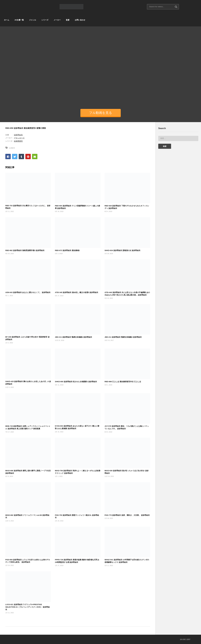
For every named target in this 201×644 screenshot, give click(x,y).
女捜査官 (12, 148)
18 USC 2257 (185, 639)
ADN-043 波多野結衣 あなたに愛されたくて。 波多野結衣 (28, 292)
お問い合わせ (80, 20)
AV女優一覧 (19, 20)
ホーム (7, 20)
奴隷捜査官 (18, 141)
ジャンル (33, 20)
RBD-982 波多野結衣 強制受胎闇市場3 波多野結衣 (25, 250)
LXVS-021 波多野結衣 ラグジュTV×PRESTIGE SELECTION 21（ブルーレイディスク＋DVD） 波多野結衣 (28, 607)
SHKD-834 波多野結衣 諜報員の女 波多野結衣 (123, 250)
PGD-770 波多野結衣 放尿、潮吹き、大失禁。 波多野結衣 (127, 515)
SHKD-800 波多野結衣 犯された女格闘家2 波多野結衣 (76, 382)
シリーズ (45, 20)
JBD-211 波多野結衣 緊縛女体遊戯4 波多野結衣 (73, 337)
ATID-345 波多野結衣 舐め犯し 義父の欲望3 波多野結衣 (77, 292)
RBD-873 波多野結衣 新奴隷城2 (67, 250)
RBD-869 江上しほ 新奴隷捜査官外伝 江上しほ (123, 382)
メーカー (57, 20)
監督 (68, 20)
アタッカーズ (19, 138)
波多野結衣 (18, 135)
